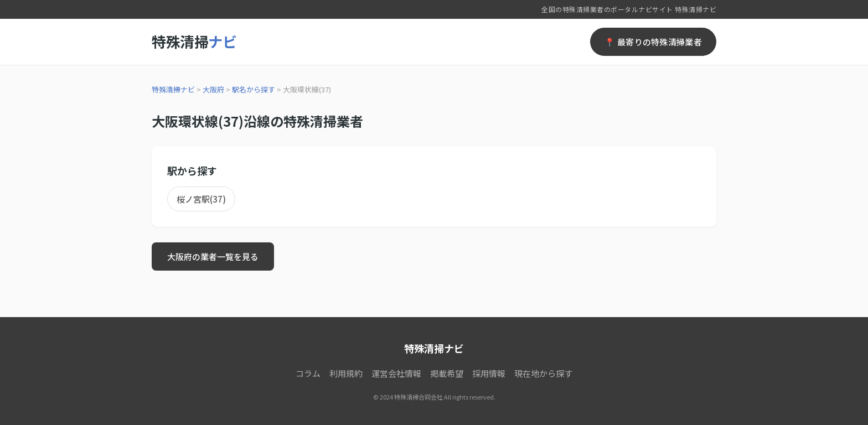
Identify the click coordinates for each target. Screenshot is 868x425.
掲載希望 (447, 373)
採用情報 (489, 373)
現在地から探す (543, 373)
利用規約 (346, 373)
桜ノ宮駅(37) (201, 199)
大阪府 (213, 89)
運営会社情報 (396, 373)
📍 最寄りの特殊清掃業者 (653, 42)
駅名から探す (254, 89)
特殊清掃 (194, 41)
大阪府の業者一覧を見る (213, 256)
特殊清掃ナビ (173, 89)
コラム (308, 373)
